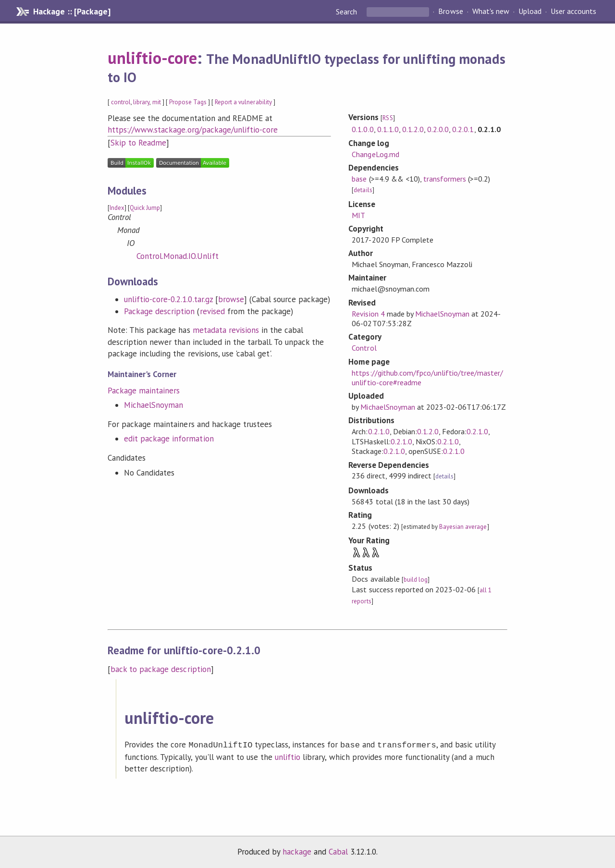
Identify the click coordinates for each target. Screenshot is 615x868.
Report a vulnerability (243, 102)
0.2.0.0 (438, 129)
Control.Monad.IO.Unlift (178, 256)
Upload (530, 12)
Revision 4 (368, 314)
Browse (450, 12)
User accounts (573, 12)
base (359, 179)
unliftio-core (152, 58)
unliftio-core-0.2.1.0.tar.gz (168, 299)
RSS (387, 118)
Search (347, 12)
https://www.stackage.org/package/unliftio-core (193, 130)
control (121, 102)
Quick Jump (145, 208)
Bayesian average (463, 527)
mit (157, 102)
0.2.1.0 (379, 431)
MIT (358, 215)
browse (231, 299)
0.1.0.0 (363, 129)
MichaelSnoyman (154, 405)
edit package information (169, 439)
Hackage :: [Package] (72, 12)
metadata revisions (226, 330)
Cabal (338, 851)
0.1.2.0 (413, 129)
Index (117, 208)
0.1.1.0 (388, 129)
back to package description (161, 669)
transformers (445, 179)
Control (364, 348)
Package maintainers (144, 391)
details (363, 190)
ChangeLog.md (375, 154)
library (141, 102)
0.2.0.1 (463, 129)
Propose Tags (188, 102)
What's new (491, 12)
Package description (159, 311)
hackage (297, 851)
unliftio (288, 756)
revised (212, 311)
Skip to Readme (138, 143)
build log (416, 580)
